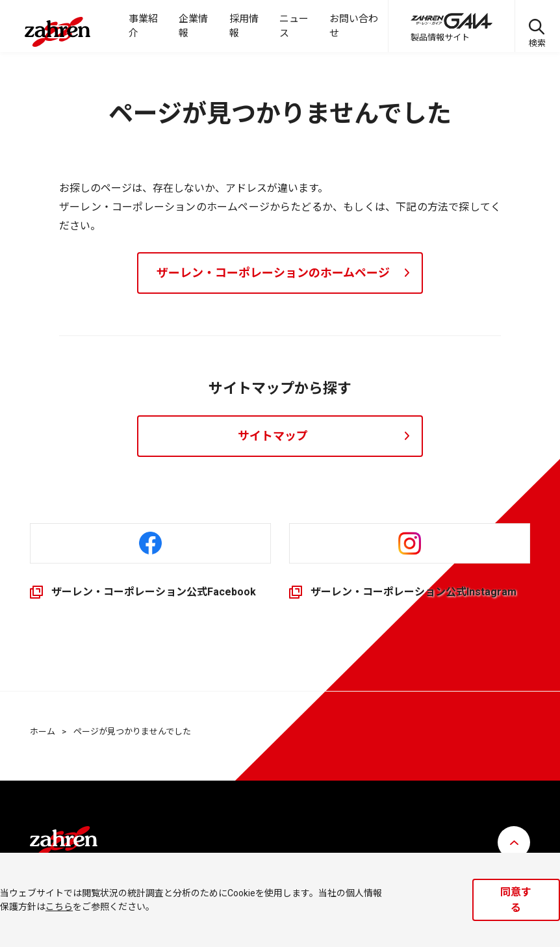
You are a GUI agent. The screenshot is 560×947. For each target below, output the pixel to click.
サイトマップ (273, 436)
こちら (59, 907)
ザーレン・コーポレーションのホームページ (273, 273)
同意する (516, 900)
